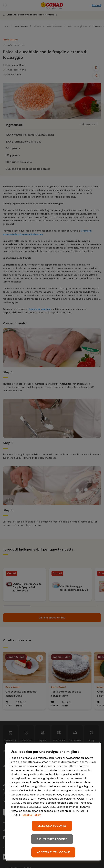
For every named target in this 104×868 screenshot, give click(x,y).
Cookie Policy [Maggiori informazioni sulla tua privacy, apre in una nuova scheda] (32, 815)
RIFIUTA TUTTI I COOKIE (52, 839)
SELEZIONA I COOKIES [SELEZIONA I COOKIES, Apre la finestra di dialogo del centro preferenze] (52, 826)
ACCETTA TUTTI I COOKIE (53, 852)
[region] (53, 802)
